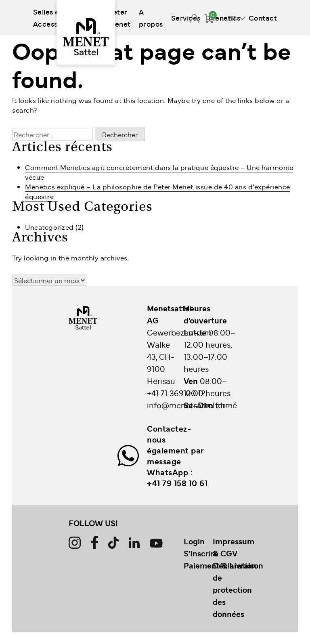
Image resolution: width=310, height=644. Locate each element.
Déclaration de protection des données (235, 589)
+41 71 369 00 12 (176, 393)
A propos (151, 18)
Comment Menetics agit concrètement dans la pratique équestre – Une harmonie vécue (159, 172)
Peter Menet (119, 18)
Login (194, 541)
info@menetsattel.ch (186, 405)
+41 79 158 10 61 (177, 483)
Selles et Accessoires (54, 18)
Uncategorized (49, 227)
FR (232, 18)
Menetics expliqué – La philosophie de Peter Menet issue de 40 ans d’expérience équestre (158, 191)
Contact (263, 18)
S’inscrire (201, 553)
